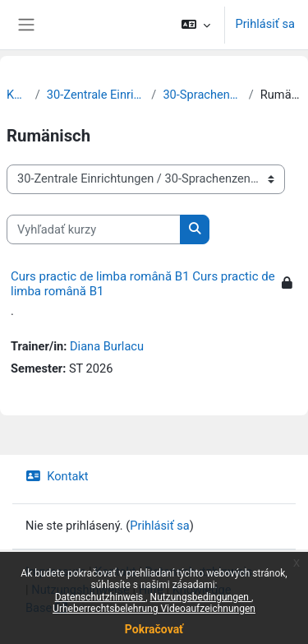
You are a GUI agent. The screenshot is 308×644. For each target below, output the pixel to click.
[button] (196, 25)
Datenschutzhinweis (198, 572)
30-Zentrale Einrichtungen (96, 95)
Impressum (56, 572)
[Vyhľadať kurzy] (94, 229)
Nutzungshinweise (80, 590)
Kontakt (57, 476)
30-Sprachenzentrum (202, 95)
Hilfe (151, 590)
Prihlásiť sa (265, 24)
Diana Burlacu (107, 346)
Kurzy (18, 95)
